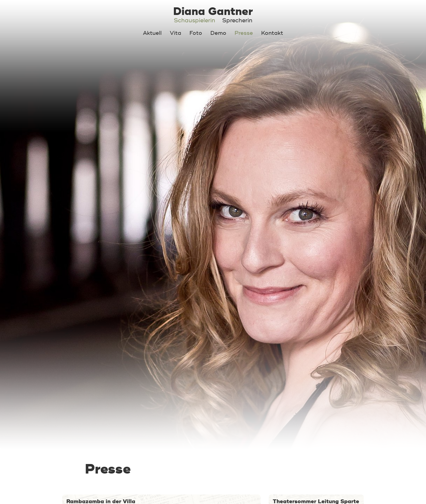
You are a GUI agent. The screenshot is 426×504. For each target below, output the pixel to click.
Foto (196, 33)
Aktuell (152, 33)
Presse (244, 33)
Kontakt (272, 33)
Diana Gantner (213, 11)
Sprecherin (237, 21)
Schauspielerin (195, 21)
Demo (218, 33)
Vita (176, 33)
